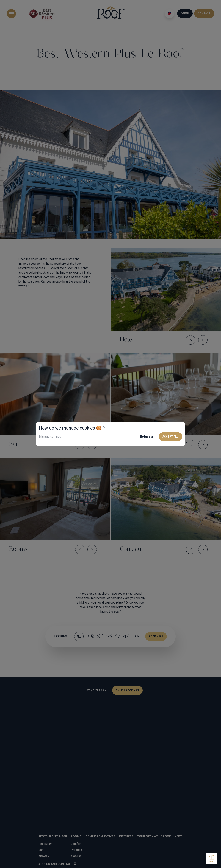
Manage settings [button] (50, 437)
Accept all (170, 437)
